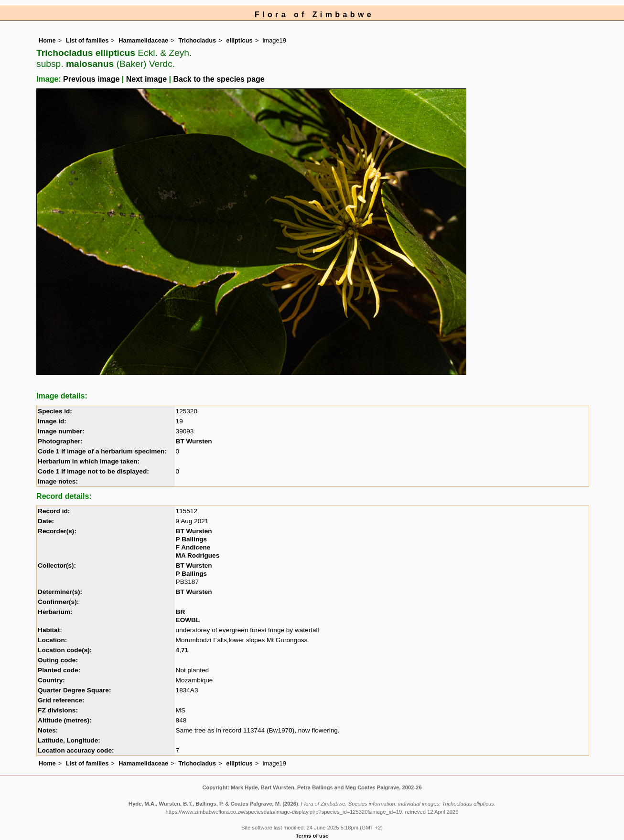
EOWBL (188, 620)
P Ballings (191, 539)
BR (181, 612)
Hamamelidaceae (143, 40)
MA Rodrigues (198, 555)
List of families (87, 40)
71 (185, 650)
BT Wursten (194, 441)
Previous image (91, 79)
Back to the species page (219, 79)
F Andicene (193, 547)
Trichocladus (197, 40)
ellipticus (239, 40)
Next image (146, 79)
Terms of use (312, 836)
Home (47, 40)
